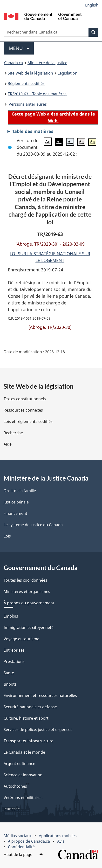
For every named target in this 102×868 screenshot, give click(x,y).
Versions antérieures (27, 104)
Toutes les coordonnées (25, 580)
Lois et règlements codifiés (28, 421)
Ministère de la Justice (47, 63)
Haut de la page (23, 854)
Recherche (13, 433)
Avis (61, 841)
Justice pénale (16, 502)
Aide (8, 444)
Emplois (11, 616)
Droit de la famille (20, 491)
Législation (68, 73)
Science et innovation (23, 775)
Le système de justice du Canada (33, 525)
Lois (7, 536)
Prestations (14, 661)
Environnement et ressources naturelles (40, 696)
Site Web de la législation (30, 73)
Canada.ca (14, 63)
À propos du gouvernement (29, 603)
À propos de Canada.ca (29, 841)
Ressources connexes (23, 410)
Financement (15, 513)
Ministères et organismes (27, 592)
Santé (9, 673)
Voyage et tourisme (21, 639)
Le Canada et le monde (24, 752)
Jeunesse (12, 809)
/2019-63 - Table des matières (37, 94)
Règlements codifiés (26, 83)
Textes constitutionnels (25, 399)
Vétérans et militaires (23, 798)
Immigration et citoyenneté (29, 627)
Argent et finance (19, 764)
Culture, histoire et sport (26, 718)
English (92, 5)
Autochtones (15, 786)
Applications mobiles (58, 836)
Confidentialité (21, 847)
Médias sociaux (18, 836)
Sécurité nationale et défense (30, 707)
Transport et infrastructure (28, 741)
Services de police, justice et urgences (38, 730)
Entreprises (14, 650)
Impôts (10, 684)
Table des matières (33, 131)
